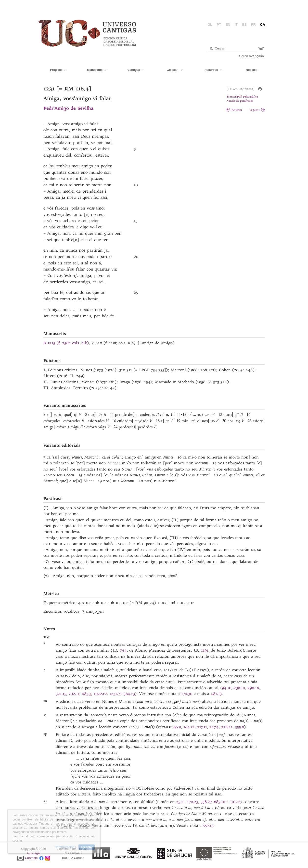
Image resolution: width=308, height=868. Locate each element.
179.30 (187, 694)
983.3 (87, 694)
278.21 (227, 727)
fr (253, 25)
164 (187, 727)
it (236, 25)
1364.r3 (128, 694)
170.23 (193, 802)
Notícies (251, 70)
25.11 (180, 802)
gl (210, 25)
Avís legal (34, 853)
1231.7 (115, 694)
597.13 (208, 825)
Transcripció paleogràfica (242, 97)
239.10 (239, 688)
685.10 (220, 802)
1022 (98, 694)
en (228, 25)
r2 (105, 694)
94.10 (226, 688)
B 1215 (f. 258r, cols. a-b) (66, 343)
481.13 (216, 694)
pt (219, 25)
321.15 (61, 694)
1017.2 (235, 802)
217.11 (202, 727)
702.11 (74, 694)
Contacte (31, 858)
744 (123, 650)
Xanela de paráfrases (240, 101)
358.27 (206, 802)
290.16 (253, 688)
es (244, 25)
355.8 (239, 727)
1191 (205, 650)
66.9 (177, 727)
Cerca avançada (251, 56)
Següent (257, 110)
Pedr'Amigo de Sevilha (68, 108)
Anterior (234, 110)
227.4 (214, 727)
